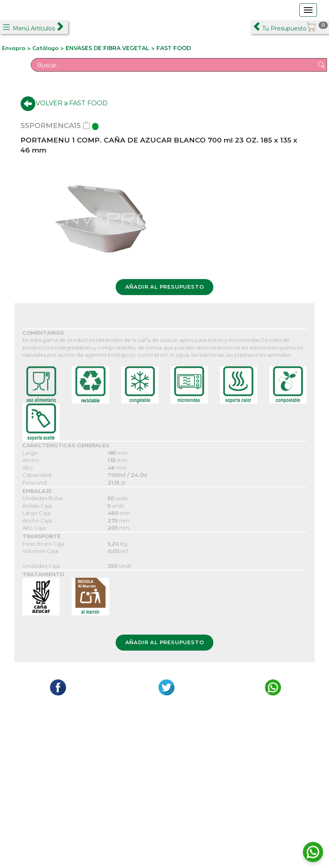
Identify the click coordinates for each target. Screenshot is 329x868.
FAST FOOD (174, 48)
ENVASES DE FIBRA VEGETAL (107, 48)
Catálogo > (49, 48)
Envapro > (17, 48)
